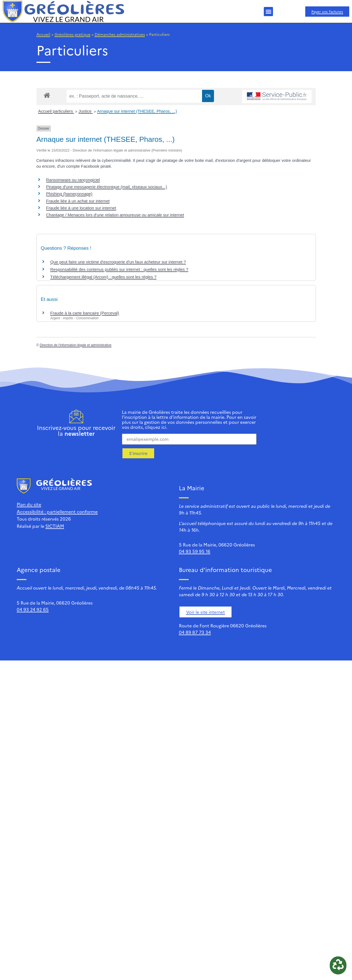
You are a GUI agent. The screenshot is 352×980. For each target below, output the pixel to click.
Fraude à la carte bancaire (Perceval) (85, 313)
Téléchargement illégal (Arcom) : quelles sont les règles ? (104, 277)
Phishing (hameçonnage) (69, 194)
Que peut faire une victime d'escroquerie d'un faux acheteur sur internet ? (118, 262)
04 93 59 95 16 (195, 551)
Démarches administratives (120, 34)
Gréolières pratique (72, 34)
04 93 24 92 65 (33, 609)
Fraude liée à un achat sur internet (78, 201)
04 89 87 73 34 (195, 632)
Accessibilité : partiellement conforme (57, 511)
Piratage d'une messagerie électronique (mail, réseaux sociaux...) (107, 187)
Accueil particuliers (56, 111)
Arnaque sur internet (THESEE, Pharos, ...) (137, 111)
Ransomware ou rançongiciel (73, 180)
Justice (86, 111)
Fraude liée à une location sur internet (81, 208)
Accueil (43, 34)
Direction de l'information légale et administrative (76, 345)
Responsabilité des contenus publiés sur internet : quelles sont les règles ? (119, 269)
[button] (268, 12)
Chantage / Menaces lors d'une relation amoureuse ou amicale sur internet (115, 215)
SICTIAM (55, 526)
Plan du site (29, 504)
